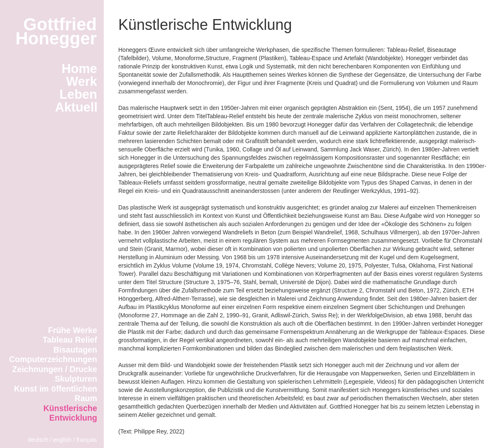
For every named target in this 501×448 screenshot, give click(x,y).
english (62, 440)
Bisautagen (75, 350)
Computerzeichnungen (53, 359)
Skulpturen (76, 379)
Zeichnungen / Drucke (55, 369)
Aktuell (76, 107)
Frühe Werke (73, 330)
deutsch (38, 440)
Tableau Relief (70, 340)
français (87, 440)
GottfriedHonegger (56, 31)
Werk (82, 82)
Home (79, 69)
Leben (78, 94)
